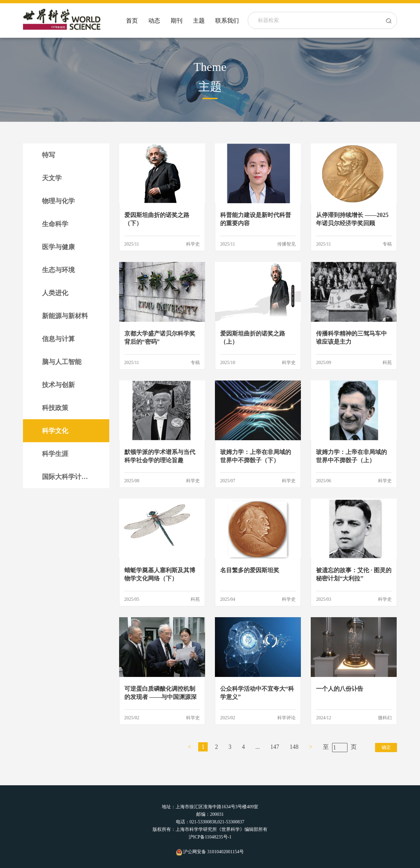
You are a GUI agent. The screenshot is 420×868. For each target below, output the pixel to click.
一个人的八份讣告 (340, 689)
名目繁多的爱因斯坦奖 (250, 570)
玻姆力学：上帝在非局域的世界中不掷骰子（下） (256, 456)
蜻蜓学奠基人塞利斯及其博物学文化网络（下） (160, 574)
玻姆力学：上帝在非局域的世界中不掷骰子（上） (351, 456)
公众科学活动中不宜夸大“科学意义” (257, 693)
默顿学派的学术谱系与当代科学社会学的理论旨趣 (160, 456)
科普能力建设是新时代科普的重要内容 (256, 219)
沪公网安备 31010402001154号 (210, 852)
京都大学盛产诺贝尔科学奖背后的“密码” (160, 338)
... (258, 747)
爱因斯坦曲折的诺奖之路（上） (253, 338)
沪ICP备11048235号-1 (210, 837)
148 (294, 747)
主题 (199, 21)
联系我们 (227, 21)
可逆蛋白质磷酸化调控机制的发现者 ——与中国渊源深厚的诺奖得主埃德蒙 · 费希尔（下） (162, 693)
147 (275, 747)
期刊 (177, 21)
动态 (154, 21)
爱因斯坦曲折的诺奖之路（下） (157, 219)
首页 (132, 21)
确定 (386, 747)
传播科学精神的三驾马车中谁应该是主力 (351, 338)
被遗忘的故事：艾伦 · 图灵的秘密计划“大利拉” (354, 574)
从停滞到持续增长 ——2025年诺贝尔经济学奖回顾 (352, 219)
